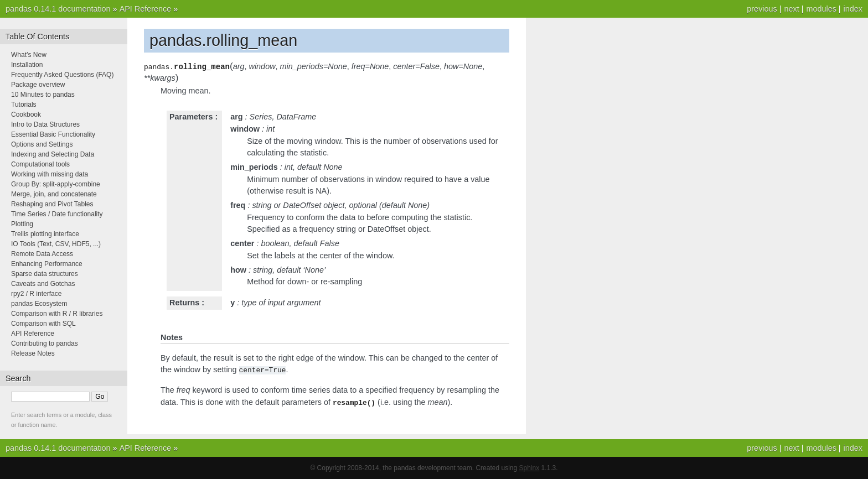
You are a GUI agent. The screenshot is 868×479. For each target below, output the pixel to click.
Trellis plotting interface (45, 234)
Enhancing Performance (47, 264)
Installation (27, 65)
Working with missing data (50, 174)
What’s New (29, 55)
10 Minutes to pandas (43, 95)
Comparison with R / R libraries (57, 314)
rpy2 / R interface (36, 294)
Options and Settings (42, 144)
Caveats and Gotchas (43, 284)
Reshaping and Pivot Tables (52, 204)
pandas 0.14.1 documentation (58, 9)
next (791, 9)
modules (821, 9)
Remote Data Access (42, 254)
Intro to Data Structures (45, 124)
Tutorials (24, 105)
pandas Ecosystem (39, 304)
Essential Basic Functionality (53, 134)
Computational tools (40, 164)
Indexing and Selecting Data (53, 154)
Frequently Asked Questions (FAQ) (62, 75)
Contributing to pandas (45, 343)
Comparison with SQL (43, 324)
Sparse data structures (45, 274)
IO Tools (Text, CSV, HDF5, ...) (56, 244)
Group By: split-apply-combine (56, 184)
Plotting (22, 224)
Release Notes (33, 353)
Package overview (38, 85)
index (853, 9)
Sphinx (529, 468)
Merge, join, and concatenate (54, 194)
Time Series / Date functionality (57, 214)
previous (762, 9)
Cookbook (26, 114)
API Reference (146, 9)
